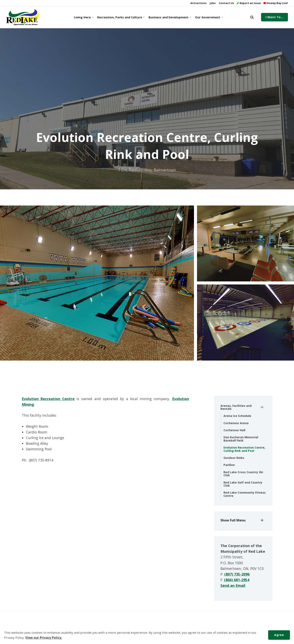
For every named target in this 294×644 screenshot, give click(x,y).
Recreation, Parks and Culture (120, 17)
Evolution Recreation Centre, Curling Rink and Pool (244, 449)
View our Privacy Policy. (44, 638)
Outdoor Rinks (234, 458)
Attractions (198, 3)
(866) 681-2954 (237, 580)
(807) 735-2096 (237, 574)
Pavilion (229, 465)
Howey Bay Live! (276, 3)
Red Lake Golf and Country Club (243, 484)
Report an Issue (249, 3)
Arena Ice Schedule (237, 416)
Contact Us (226, 3)
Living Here (83, 17)
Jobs (212, 3)
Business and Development (169, 17)
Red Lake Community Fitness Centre (245, 494)
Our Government (209, 17)
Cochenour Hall (234, 430)
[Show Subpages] (262, 407)
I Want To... (275, 17)
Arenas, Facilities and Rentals (236, 407)
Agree (279, 635)
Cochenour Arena (236, 423)
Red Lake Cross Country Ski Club (243, 474)
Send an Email (233, 585)
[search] (252, 17)
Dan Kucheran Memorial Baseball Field (241, 439)
